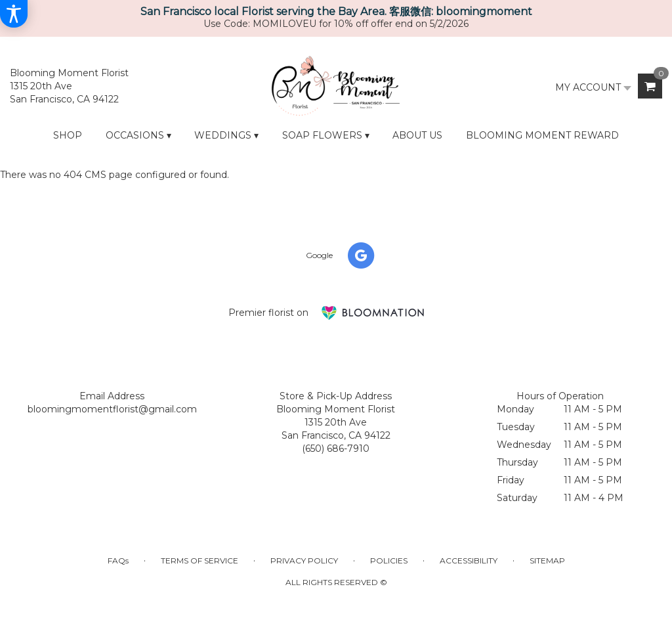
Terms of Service (199, 560)
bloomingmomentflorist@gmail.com (112, 409)
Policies (389, 560)
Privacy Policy (304, 560)
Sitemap (547, 560)
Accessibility (469, 560)
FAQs (118, 560)
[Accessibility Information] (14, 14)
